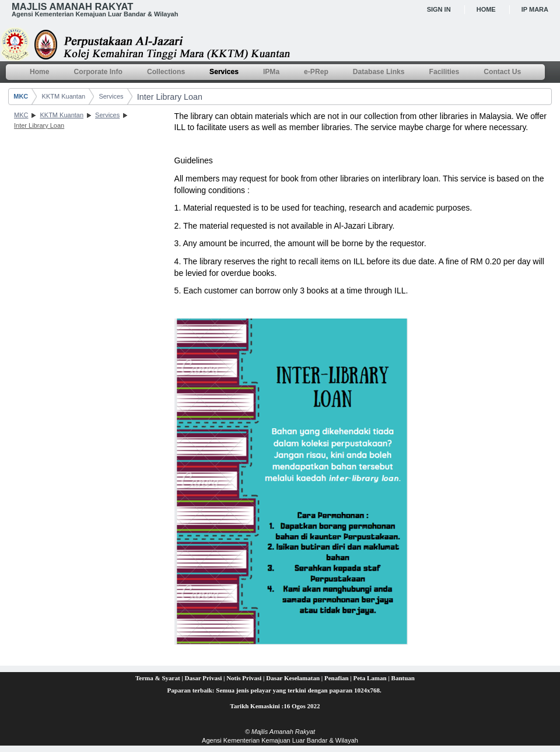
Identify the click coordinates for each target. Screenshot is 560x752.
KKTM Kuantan (64, 96)
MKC (21, 96)
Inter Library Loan (170, 97)
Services (111, 96)
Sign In (439, 9)
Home (486, 9)
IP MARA (535, 9)
